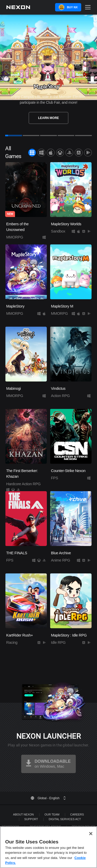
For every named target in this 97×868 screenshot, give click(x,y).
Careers (77, 814)
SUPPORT (31, 819)
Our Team (52, 814)
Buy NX (72, 7)
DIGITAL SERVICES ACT (65, 819)
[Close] (91, 834)
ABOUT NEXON (24, 814)
